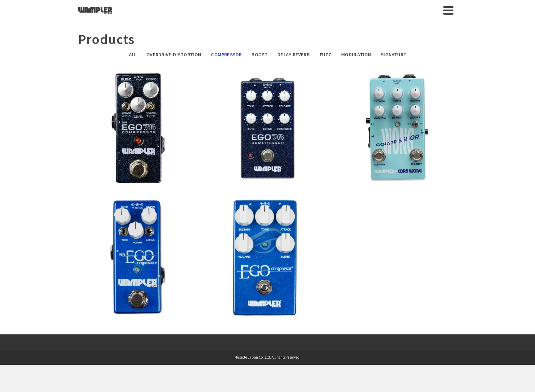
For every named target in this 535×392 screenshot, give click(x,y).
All (133, 55)
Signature (393, 55)
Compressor (226, 55)
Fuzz (326, 55)
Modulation (356, 55)
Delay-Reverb (294, 55)
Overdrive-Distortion (174, 55)
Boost (259, 55)
